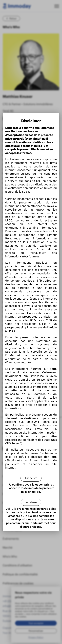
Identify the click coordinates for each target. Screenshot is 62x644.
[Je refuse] (31, 502)
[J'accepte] (31, 478)
